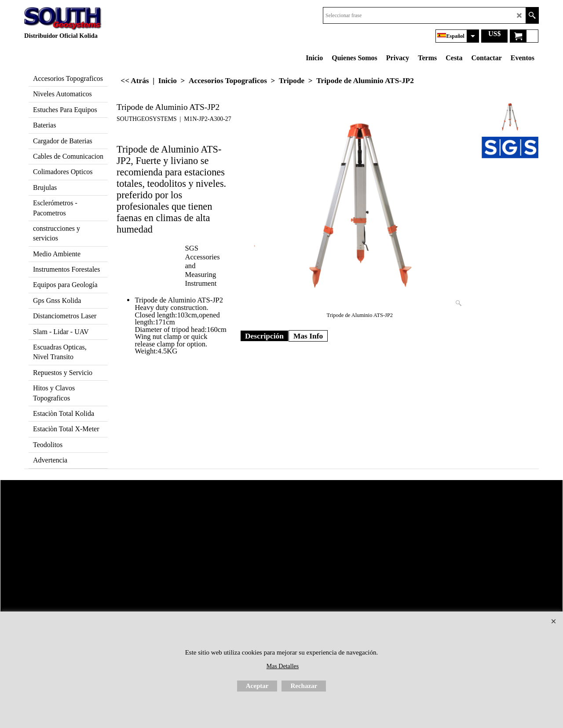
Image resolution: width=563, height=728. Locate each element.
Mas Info (308, 336)
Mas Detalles (283, 666)
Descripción (264, 336)
